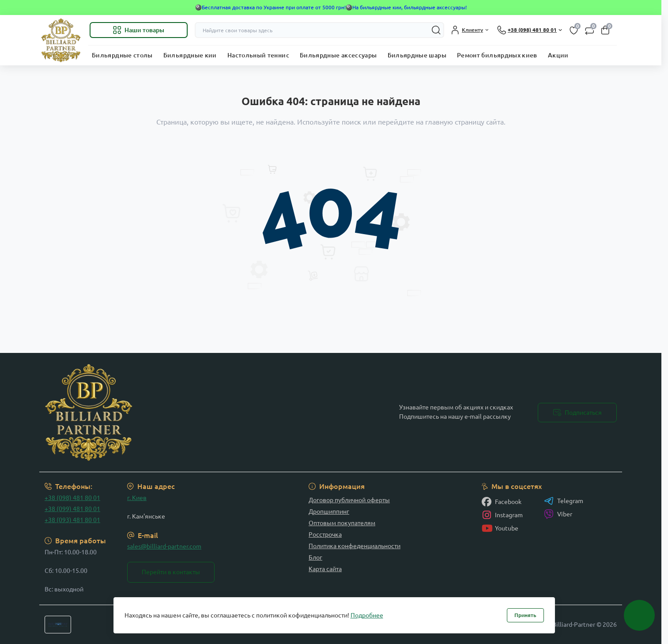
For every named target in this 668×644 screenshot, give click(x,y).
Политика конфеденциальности (355, 546)
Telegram (564, 501)
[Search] (436, 30)
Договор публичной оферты (349, 500)
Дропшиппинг (329, 511)
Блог (315, 557)
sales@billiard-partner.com (164, 546)
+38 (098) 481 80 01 (72, 498)
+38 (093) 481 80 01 (72, 520)
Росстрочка (325, 534)
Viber (558, 514)
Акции (558, 55)
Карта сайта (325, 569)
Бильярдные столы (122, 55)
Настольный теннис (258, 55)
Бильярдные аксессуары (338, 55)
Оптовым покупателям (342, 523)
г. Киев (137, 498)
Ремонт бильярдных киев (497, 55)
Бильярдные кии (190, 55)
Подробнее (367, 615)
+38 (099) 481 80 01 (72, 509)
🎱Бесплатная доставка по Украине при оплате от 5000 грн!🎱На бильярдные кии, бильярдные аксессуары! (331, 7)
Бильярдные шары (417, 55)
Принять (525, 615)
